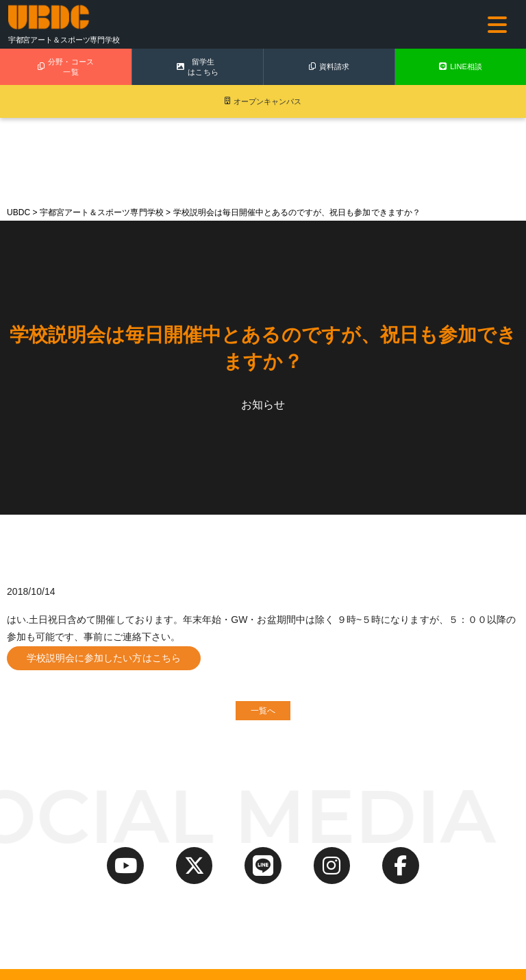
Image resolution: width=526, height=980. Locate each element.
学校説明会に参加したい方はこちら (104, 658)
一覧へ (263, 712)
